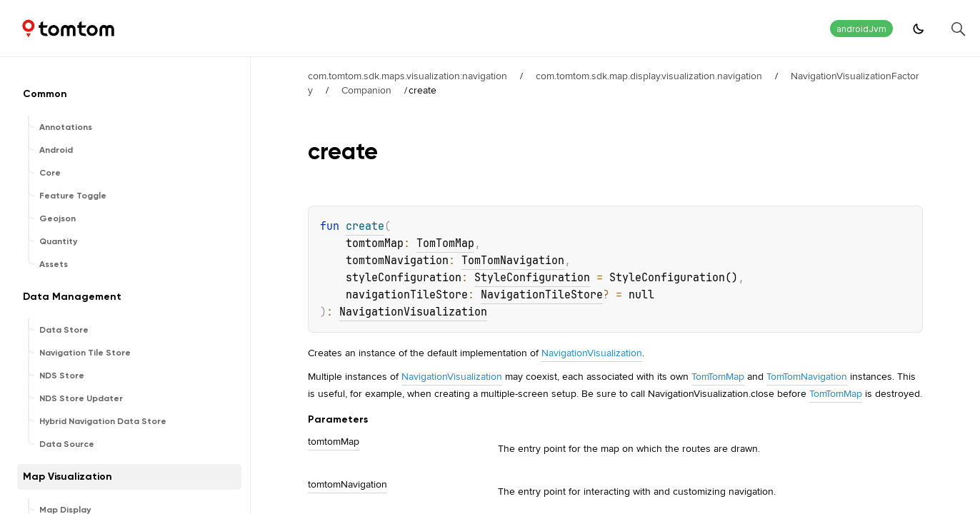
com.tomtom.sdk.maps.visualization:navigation (407, 76)
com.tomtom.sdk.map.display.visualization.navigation (649, 76)
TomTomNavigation (513, 261)
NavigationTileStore (542, 295)
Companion (366, 90)
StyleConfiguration (532, 278)
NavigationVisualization (413, 312)
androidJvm (861, 29)
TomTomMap (445, 243)
